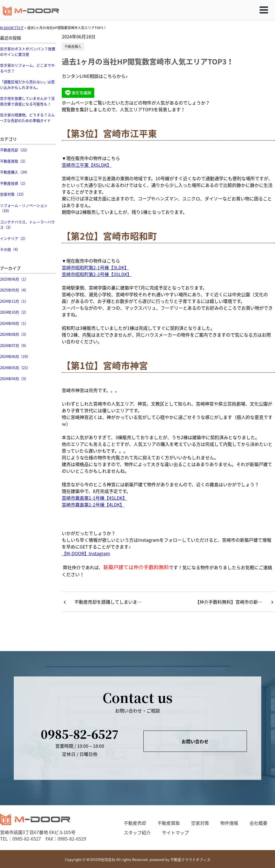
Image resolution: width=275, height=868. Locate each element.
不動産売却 (135, 823)
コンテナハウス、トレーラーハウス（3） (27, 225)
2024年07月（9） (14, 345)
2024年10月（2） (14, 312)
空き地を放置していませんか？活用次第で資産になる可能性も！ (27, 101)
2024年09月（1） (14, 323)
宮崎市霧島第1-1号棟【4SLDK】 (94, 498)
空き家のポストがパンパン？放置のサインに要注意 (28, 51)
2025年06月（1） (14, 279)
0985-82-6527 (80, 734)
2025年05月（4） (14, 290)
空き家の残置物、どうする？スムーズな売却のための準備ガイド (27, 118)
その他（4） (10, 249)
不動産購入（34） (15, 172)
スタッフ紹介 (137, 832)
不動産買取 (169, 823)
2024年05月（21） (15, 368)
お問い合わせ (195, 741)
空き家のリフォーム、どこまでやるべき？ (27, 68)
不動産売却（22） (15, 150)
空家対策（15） (13, 194)
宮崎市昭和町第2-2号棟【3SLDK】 (97, 274)
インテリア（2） (14, 238)
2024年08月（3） (14, 334)
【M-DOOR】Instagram (86, 553)
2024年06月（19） (15, 356)
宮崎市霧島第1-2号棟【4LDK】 (93, 504)
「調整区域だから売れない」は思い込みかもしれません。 (27, 85)
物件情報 (229, 823)
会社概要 (258, 823)
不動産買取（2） (14, 161)
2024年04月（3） (14, 379)
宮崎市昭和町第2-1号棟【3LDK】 (95, 267)
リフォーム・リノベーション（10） (24, 208)
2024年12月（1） (14, 301)
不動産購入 (73, 47)
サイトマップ (175, 832)
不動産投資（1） (14, 183)
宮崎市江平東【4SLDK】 (87, 165)
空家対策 (200, 823)
